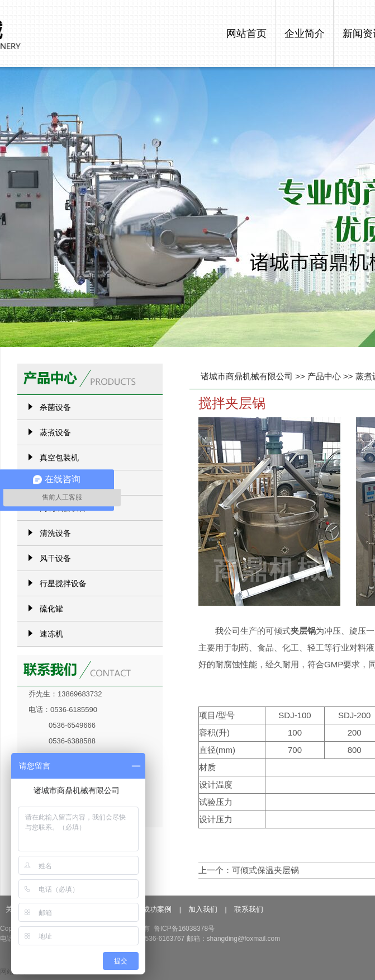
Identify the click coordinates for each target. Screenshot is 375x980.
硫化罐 (51, 609)
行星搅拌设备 (63, 583)
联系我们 (249, 909)
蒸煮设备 (55, 432)
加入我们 (203, 909)
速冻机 (51, 634)
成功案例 (157, 909)
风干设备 (55, 558)
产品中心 (324, 376)
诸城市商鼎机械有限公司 (247, 376)
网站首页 (246, 34)
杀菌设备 (55, 407)
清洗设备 (55, 533)
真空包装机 (59, 458)
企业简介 (305, 34)
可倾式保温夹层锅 (265, 870)
